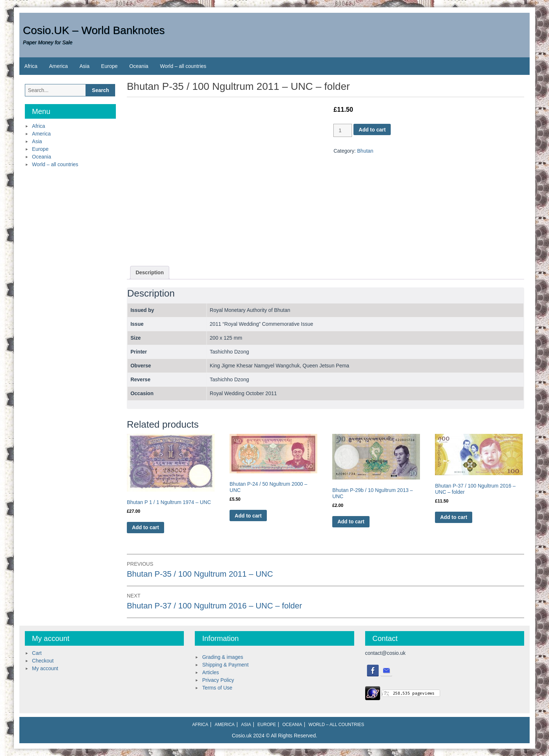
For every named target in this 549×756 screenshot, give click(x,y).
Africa (31, 66)
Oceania (139, 66)
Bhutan (365, 151)
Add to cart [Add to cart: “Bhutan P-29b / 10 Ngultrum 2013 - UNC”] (351, 522)
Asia (84, 66)
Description (150, 272)
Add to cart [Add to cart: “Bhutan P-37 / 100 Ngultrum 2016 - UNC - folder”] (454, 517)
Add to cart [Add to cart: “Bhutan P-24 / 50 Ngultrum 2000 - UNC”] (248, 516)
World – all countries (183, 66)
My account (45, 668)
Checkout (43, 661)
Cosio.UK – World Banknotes (94, 30)
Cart (37, 653)
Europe (109, 66)
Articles (211, 672)
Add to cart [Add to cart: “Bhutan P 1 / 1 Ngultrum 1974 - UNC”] (145, 527)
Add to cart (372, 130)
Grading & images (223, 657)
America (58, 66)
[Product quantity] (343, 130)
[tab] (150, 273)
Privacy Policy (218, 680)
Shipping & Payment (225, 665)
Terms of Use (217, 688)
